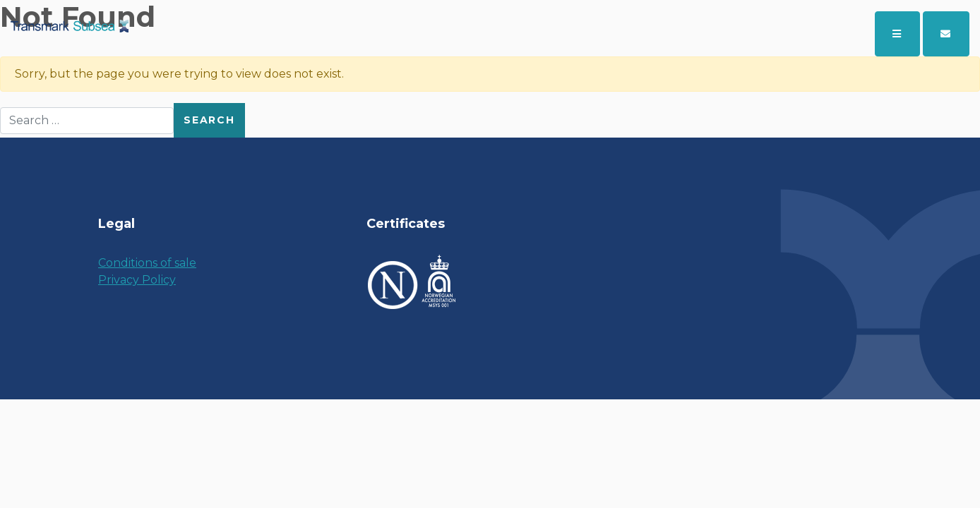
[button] (946, 34)
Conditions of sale (147, 263)
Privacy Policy (137, 280)
